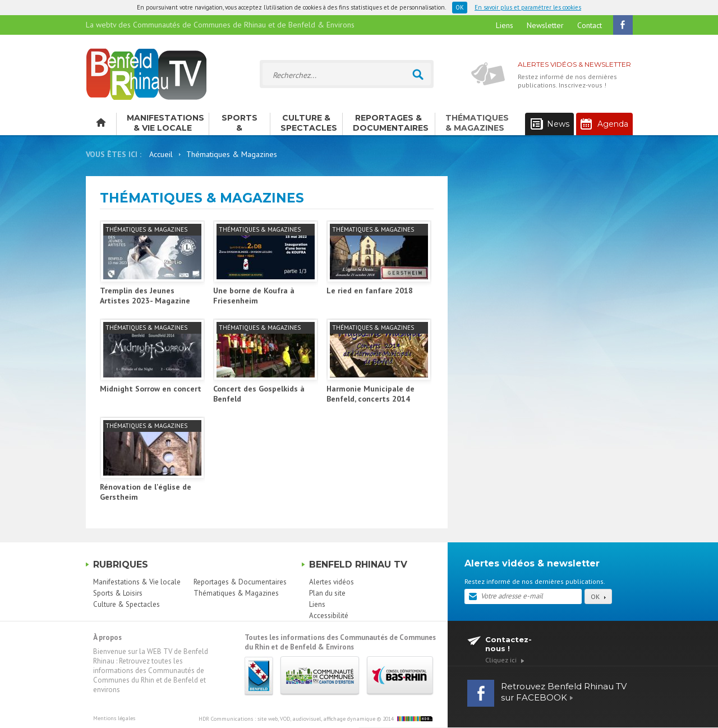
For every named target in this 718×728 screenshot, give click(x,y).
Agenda (604, 124)
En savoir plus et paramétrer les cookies (528, 7)
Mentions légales (114, 718)
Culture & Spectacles (309, 123)
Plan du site (327, 593)
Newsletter (545, 25)
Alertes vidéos (332, 582)
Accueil (161, 154)
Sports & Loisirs (240, 124)
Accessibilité (329, 616)
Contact (590, 25)
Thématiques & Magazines (477, 123)
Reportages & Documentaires (391, 123)
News (550, 124)
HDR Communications (287, 719)
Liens (505, 25)
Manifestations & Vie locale (165, 123)
